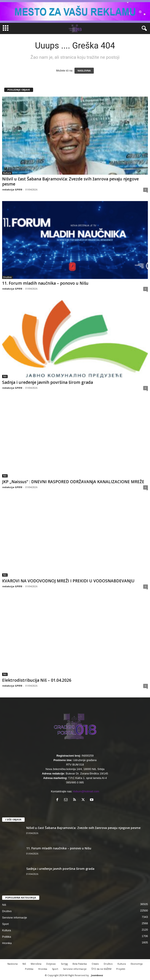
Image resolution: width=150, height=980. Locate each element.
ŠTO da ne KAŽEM (101, 969)
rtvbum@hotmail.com (86, 791)
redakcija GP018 (12, 189)
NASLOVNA (84, 71)
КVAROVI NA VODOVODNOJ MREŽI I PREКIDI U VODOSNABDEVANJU (68, 581)
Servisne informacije (15, 918)
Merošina (36, 964)
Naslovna (13, 964)
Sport (5, 924)
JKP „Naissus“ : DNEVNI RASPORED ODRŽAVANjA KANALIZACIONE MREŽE (73, 482)
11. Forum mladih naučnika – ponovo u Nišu (45, 283)
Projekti (121, 969)
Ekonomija (137, 964)
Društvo (7, 277)
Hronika (7, 943)
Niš (5, 376)
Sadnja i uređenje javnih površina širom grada (48, 382)
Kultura (7, 173)
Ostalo (95, 964)
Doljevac (51, 964)
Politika (7, 937)
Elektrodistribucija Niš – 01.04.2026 (37, 680)
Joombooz (97, 975)
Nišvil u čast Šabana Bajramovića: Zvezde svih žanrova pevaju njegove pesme (70, 181)
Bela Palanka (80, 964)
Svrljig (64, 964)
